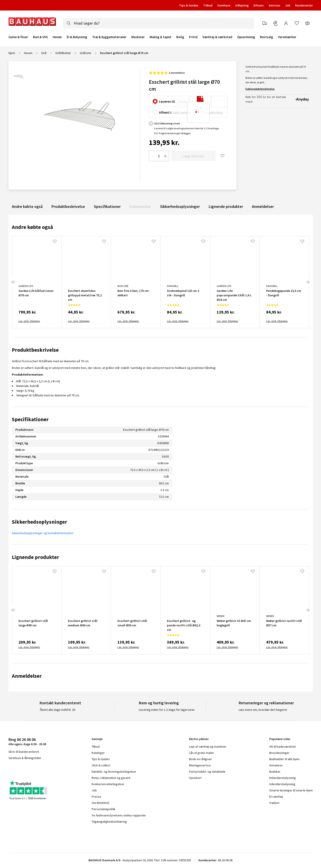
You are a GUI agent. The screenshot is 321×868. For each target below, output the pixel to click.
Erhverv (259, 5)
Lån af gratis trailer (202, 753)
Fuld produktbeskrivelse (260, 89)
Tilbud (208, 5)
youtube (31, 770)
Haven (57, 37)
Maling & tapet (160, 37)
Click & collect (101, 765)
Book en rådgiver (201, 759)
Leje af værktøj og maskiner (208, 747)
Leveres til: (167, 101)
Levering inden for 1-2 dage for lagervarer (167, 710)
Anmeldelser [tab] (27, 676)
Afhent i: (166, 112)
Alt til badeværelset (283, 747)
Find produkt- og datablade (207, 772)
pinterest (42, 770)
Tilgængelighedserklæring (109, 822)
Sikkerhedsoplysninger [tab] (39, 522)
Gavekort (195, 778)
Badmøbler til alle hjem (284, 759)
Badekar (275, 772)
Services (274, 5)
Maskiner (138, 37)
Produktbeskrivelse (68, 206)
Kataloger (98, 753)
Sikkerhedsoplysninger (180, 206)
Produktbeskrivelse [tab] (35, 350)
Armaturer (276, 765)
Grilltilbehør (63, 53)
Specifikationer (107, 206)
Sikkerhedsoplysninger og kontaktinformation (43, 533)
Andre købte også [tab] (32, 227)
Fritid (193, 37)
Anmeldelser (263, 206)
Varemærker (287, 37)
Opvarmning (246, 37)
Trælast (274, 803)
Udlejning (242, 5)
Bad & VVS (40, 37)
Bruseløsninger (279, 753)
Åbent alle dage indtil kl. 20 (57, 710)
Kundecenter (304, 5)
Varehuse (224, 5)
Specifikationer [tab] (30, 419)
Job (288, 5)
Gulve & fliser (18, 37)
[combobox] (158, 23)
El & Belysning (77, 37)
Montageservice (200, 765)
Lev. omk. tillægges (29, 321)
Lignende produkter (226, 206)
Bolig (180, 37)
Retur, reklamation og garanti (111, 778)
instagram (20, 770)
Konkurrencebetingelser (108, 784)
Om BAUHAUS (101, 803)
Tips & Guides (189, 5)
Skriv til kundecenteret (24, 752)
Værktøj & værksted (217, 37)
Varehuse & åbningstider (25, 758)
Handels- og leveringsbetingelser (114, 772)
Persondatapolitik (104, 809)
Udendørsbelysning (282, 784)
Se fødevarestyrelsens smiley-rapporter (119, 815)
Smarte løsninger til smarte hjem (291, 790)
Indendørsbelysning (283, 778)
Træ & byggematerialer (109, 37)
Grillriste (85, 53)
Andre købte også (27, 206)
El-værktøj (276, 797)
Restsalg (266, 37)
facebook (10, 770)
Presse (96, 797)
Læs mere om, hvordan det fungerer (263, 710)
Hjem (12, 53)
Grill (44, 53)
